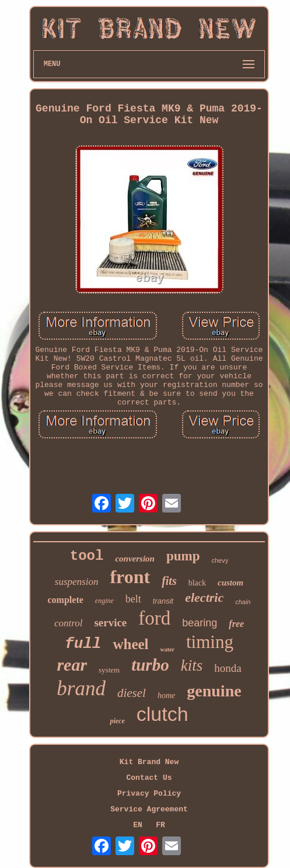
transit (163, 601)
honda (228, 668)
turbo (150, 665)
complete (66, 600)
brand (81, 689)
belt (133, 599)
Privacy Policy (149, 794)
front (130, 577)
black (197, 583)
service (110, 623)
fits (169, 581)
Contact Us (149, 778)
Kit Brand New (149, 762)
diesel (132, 693)
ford (154, 618)
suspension (77, 582)
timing (210, 642)
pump (183, 556)
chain (243, 602)
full (83, 644)
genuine (214, 691)
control (68, 623)
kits (192, 665)
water (167, 649)
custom (230, 583)
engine (104, 601)
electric (204, 597)
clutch (163, 714)
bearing (200, 623)
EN (138, 825)
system (109, 670)
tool (87, 556)
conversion (135, 559)
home (166, 696)
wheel (130, 644)
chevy (220, 560)
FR (160, 825)
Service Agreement (149, 809)
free (236, 624)
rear (72, 665)
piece (117, 721)
